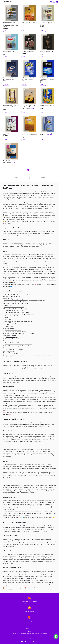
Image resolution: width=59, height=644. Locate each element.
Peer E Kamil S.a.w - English (13, 339)
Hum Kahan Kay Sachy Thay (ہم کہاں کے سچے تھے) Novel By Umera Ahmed (29, 134)
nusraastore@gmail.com (29, 623)
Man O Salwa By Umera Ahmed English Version (18, 344)
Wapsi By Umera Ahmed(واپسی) (47, 133)
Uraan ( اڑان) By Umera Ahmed (10, 161)
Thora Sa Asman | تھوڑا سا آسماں (14, 349)
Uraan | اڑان (8, 318)
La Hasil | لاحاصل (10, 328)
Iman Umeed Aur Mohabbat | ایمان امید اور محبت (18, 312)
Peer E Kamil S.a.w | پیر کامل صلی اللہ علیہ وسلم (18, 346)
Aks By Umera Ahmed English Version (15, 332)
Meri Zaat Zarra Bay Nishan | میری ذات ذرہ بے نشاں (19, 316)
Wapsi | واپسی (8, 325)
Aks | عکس (8, 341)
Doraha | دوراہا (8, 298)
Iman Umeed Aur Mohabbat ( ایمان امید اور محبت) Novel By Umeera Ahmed (11, 107)
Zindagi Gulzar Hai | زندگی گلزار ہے (15, 311)
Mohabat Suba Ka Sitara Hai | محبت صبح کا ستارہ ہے (19, 314)
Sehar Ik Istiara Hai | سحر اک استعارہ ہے (15, 302)
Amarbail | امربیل (10, 351)
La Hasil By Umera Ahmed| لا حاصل (14, 307)
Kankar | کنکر (8, 305)
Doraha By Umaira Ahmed (28, 52)
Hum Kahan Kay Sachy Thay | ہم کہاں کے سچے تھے (18, 321)
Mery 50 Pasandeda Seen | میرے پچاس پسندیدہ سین (18, 295)
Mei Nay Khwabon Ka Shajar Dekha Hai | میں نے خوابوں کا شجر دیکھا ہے (24, 300)
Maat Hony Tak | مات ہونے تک (12, 296)
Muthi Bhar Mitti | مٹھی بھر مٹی (13, 330)
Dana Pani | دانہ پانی (10, 335)
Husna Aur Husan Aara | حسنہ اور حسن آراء (16, 303)
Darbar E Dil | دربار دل (10, 323)
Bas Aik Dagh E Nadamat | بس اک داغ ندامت (16, 309)
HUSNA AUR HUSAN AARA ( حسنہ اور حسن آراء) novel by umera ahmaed (47, 24)
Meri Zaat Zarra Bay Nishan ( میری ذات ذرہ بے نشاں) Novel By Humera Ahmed (48, 79)
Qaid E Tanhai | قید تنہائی (12, 337)
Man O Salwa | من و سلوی (12, 353)
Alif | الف (7, 348)
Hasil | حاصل (8, 319)
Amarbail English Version (12, 342)
